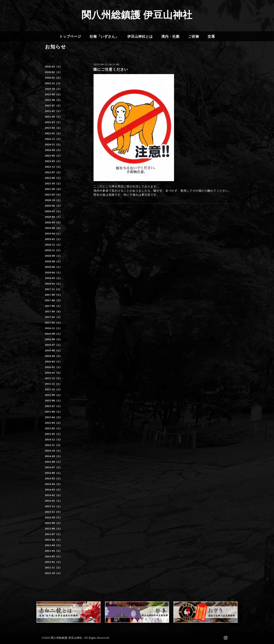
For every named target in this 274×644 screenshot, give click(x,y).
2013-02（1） (54, 556)
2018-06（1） (54, 267)
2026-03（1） (54, 67)
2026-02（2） (54, 72)
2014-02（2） (54, 495)
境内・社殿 (171, 37)
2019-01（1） (54, 239)
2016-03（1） (54, 362)
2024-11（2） (53, 145)
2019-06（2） (54, 228)
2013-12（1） (54, 506)
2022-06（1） (54, 178)
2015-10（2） (54, 389)
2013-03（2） (54, 551)
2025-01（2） (54, 133)
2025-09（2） (54, 94)
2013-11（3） (53, 512)
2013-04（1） (54, 545)
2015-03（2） (54, 423)
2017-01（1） (54, 323)
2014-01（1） (54, 501)
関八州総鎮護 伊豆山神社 (137, 15)
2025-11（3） (53, 83)
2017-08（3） (54, 300)
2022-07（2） (54, 172)
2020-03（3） (54, 222)
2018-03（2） (54, 278)
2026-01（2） (54, 78)
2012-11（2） (53, 568)
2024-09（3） (54, 150)
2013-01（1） (54, 562)
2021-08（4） (54, 189)
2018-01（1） (54, 284)
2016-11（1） (53, 328)
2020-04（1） (54, 217)
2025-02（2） (54, 128)
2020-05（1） (54, 211)
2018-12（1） (54, 245)
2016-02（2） (54, 367)
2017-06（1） (54, 306)
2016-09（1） (54, 334)
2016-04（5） (54, 356)
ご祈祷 (194, 37)
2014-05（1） (54, 479)
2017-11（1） (53, 289)
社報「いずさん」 (104, 37)
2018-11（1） (53, 250)
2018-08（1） (54, 261)
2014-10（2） (54, 451)
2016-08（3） (54, 339)
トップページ (70, 37)
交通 (211, 37)
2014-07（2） (54, 467)
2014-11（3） (53, 445)
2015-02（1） (54, 428)
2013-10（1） (54, 517)
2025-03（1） (54, 122)
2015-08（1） (54, 401)
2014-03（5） (54, 490)
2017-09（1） (54, 295)
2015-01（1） (54, 434)
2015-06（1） (54, 412)
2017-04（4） (54, 312)
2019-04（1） (54, 234)
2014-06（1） (54, 473)
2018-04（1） (54, 273)
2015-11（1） (53, 384)
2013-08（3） (54, 529)
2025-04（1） (54, 117)
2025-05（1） (54, 111)
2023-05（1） (54, 161)
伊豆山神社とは (140, 37)
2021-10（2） (54, 183)
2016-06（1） (54, 350)
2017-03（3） (54, 317)
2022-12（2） (54, 167)
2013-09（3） (54, 523)
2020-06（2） (54, 206)
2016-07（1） (54, 345)
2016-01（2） (54, 373)
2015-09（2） (54, 395)
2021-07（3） (54, 195)
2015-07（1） (54, 406)
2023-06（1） (54, 156)
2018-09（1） (54, 256)
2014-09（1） (54, 456)
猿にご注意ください (111, 69)
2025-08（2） (54, 100)
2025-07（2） (54, 106)
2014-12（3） (54, 440)
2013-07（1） (54, 534)
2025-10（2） (54, 89)
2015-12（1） (54, 378)
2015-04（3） (54, 417)
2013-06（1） (54, 540)
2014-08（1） (54, 462)
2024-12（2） (54, 139)
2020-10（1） (54, 200)
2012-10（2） (54, 573)
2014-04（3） (54, 484)
